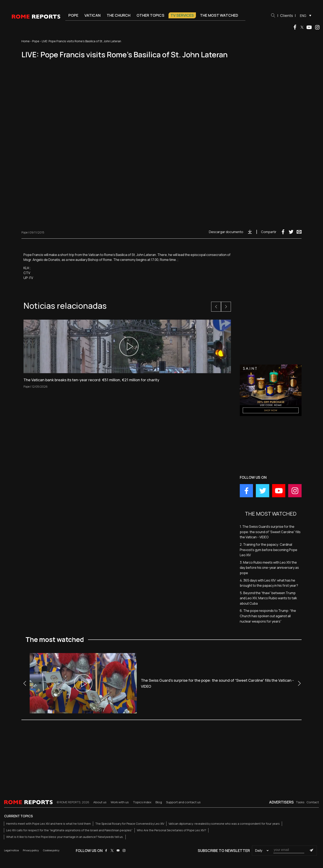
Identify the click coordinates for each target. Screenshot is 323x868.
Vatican (92, 15)
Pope (73, 15)
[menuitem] (305, 15)
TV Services (182, 15)
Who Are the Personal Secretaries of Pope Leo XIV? (171, 830)
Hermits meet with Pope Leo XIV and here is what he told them (49, 824)
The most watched (219, 15)
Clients (287, 15)
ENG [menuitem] (303, 16)
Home (26, 41)
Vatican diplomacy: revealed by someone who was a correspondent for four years (224, 824)
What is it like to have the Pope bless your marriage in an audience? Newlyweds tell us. (65, 837)
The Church (119, 15)
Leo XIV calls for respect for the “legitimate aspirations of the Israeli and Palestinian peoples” (69, 830)
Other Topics (150, 15)
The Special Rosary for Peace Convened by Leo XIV (130, 824)
